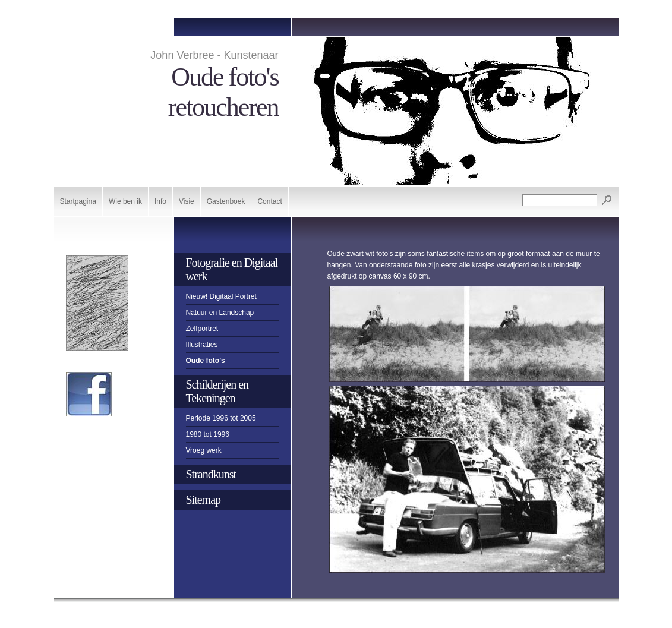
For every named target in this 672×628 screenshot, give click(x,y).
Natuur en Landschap (220, 313)
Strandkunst (211, 474)
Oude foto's (206, 361)
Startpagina (78, 201)
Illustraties (202, 345)
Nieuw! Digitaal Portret (221, 296)
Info (160, 201)
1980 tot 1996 (208, 434)
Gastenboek (226, 201)
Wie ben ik (125, 201)
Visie (187, 201)
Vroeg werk (204, 450)
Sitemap (204, 500)
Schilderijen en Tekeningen (217, 391)
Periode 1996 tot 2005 (221, 418)
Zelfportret (202, 329)
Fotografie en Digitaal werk (232, 269)
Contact (269, 201)
